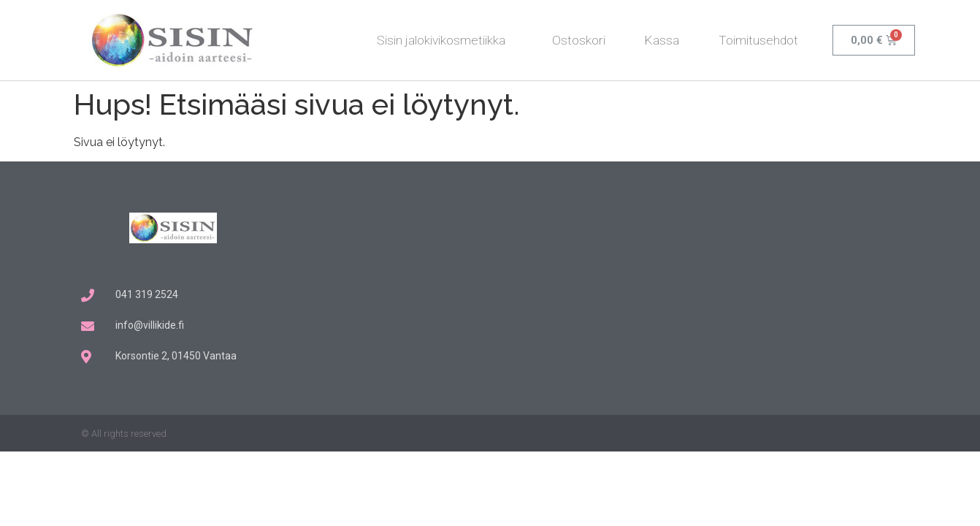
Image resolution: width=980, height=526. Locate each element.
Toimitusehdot (758, 40)
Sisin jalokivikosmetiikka (445, 40)
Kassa (662, 40)
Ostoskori (579, 40)
